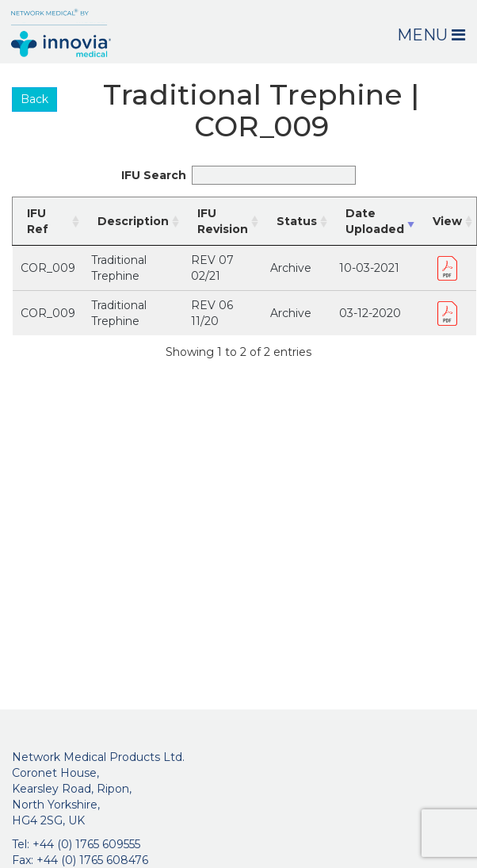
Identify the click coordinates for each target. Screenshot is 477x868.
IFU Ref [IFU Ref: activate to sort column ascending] (38, 221)
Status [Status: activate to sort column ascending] (297, 221)
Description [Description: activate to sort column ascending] (133, 221)
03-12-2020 (370, 313)
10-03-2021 (369, 268)
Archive (291, 268)
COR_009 (48, 268)
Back (34, 99)
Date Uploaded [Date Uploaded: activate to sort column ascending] (375, 221)
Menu (431, 35)
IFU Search (238, 175)
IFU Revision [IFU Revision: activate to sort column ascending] (223, 221)
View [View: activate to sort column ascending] (447, 221)
